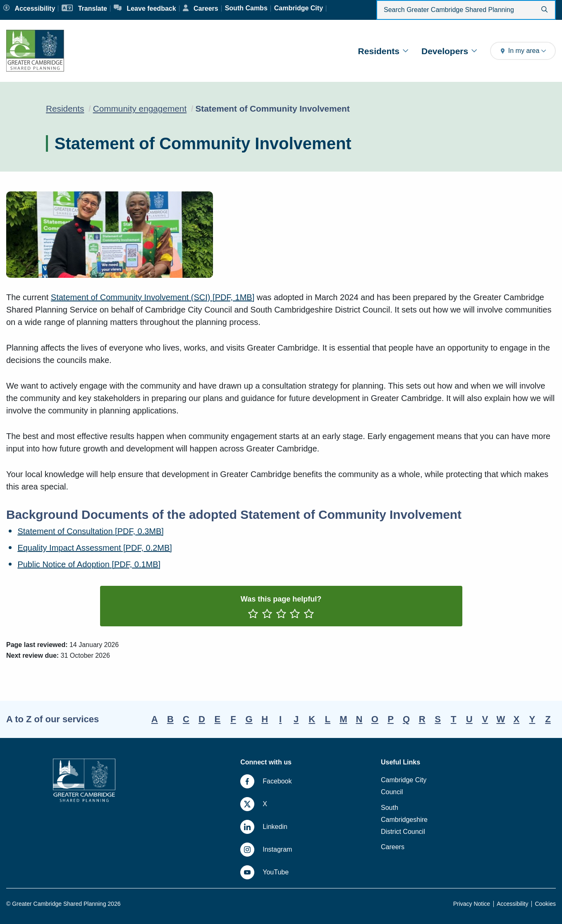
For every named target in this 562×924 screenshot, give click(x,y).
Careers (393, 847)
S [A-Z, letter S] (438, 719)
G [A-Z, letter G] (249, 719)
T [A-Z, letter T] (453, 719)
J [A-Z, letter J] (296, 719)
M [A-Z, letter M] (343, 719)
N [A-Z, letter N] (359, 719)
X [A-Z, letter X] (517, 719)
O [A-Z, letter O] (375, 719)
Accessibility (512, 904)
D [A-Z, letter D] (202, 719)
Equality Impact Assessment (94, 548)
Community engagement (140, 109)
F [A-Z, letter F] (233, 719)
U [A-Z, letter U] (469, 719)
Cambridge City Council (404, 786)
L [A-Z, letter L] (328, 719)
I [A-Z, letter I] (280, 719)
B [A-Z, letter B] (170, 719)
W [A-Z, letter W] (501, 719)
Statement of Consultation (91, 531)
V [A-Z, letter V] (485, 719)
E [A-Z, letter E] (218, 719)
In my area (523, 51)
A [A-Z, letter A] (155, 719)
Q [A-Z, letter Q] (406, 719)
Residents (383, 51)
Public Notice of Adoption (89, 564)
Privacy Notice (472, 904)
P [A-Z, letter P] (391, 719)
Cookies (545, 904)
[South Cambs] (246, 8)
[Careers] (201, 8)
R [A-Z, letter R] (422, 719)
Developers (449, 51)
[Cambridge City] (299, 8)
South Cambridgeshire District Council (404, 820)
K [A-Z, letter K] (312, 719)
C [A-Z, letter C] (186, 719)
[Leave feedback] (145, 8)
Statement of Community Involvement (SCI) (153, 297)
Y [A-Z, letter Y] (532, 719)
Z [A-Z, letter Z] (548, 719)
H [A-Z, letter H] (265, 719)
